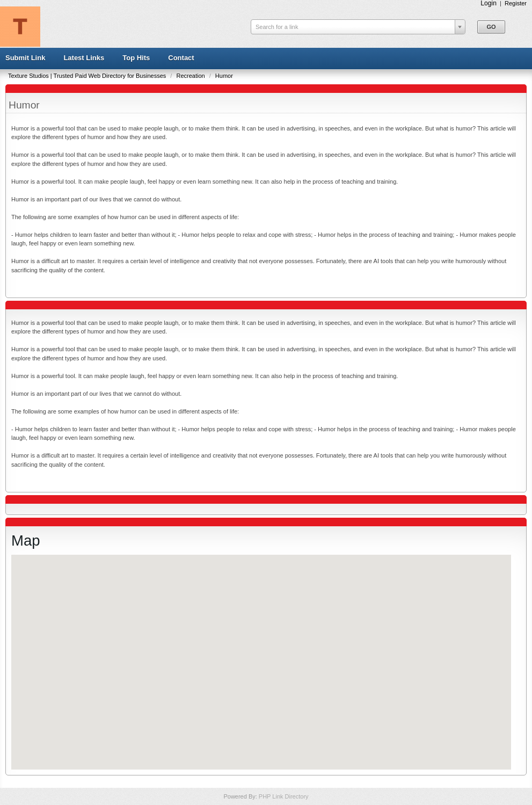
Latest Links (84, 58)
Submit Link (25, 58)
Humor (224, 76)
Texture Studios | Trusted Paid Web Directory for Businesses (88, 76)
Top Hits (136, 58)
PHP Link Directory (284, 796)
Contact (181, 58)
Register (516, 3)
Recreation (191, 76)
